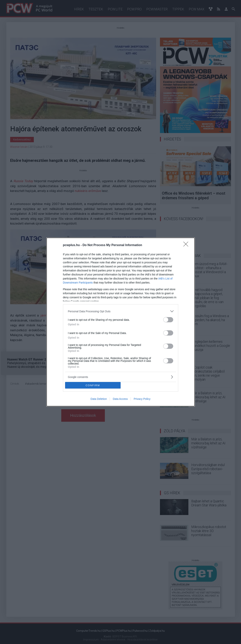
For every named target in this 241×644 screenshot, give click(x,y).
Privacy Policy (142, 399)
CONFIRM (93, 385)
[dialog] (121, 322)
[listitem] (121, 311)
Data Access (120, 399)
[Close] (187, 245)
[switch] (168, 320)
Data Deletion (99, 399)
